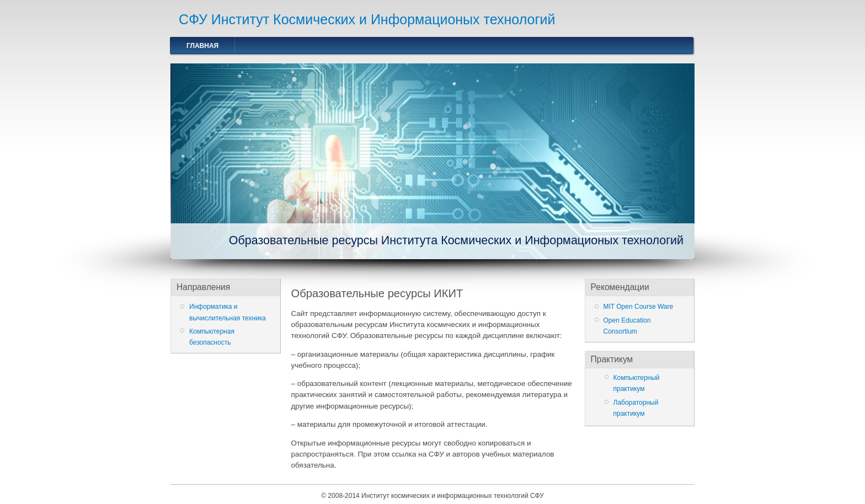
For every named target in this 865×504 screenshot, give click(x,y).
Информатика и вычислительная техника (228, 312)
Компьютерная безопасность (212, 337)
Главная (202, 46)
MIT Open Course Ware (639, 307)
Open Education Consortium (627, 326)
